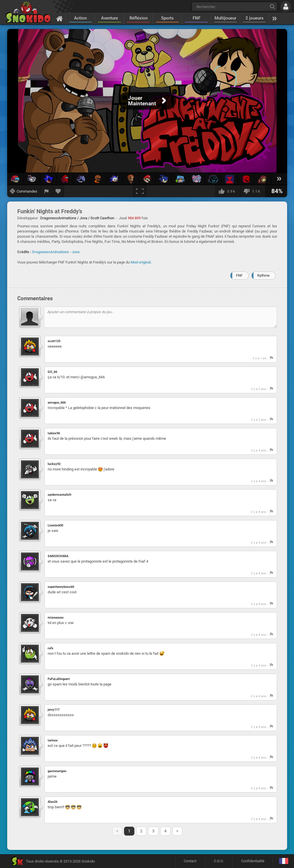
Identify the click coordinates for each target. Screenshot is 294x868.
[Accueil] (60, 18)
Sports (167, 18)
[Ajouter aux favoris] (58, 191)
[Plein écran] (140, 191)
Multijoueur (225, 18)
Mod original (141, 262)
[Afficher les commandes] (24, 191)
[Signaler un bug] (47, 191)
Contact (190, 861)
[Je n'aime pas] (253, 191)
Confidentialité (253, 861)
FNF (197, 18)
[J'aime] (228, 191)
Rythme (263, 275)
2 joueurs (255, 18)
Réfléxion (139, 18)
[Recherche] (272, 6)
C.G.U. (219, 861)
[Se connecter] (286, 6)
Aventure (110, 18)
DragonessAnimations (51, 252)
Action (80, 18)
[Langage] (284, 861)
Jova (76, 252)
